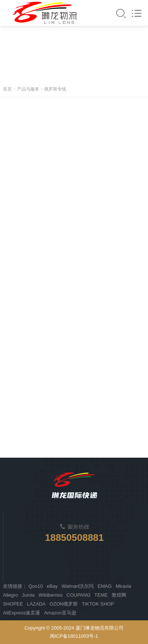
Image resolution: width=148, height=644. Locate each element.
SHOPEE (13, 604)
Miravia (124, 586)
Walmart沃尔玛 (78, 586)
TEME (101, 595)
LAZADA (36, 604)
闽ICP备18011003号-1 (74, 636)
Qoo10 (36, 586)
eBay (52, 586)
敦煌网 (119, 595)
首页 (7, 89)
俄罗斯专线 (55, 89)
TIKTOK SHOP (98, 604)
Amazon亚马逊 (60, 613)
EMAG (105, 586)
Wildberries (51, 595)
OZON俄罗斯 (64, 604)
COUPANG (79, 595)
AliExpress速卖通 (21, 613)
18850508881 (74, 538)
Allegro (10, 595)
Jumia (28, 595)
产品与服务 (28, 89)
